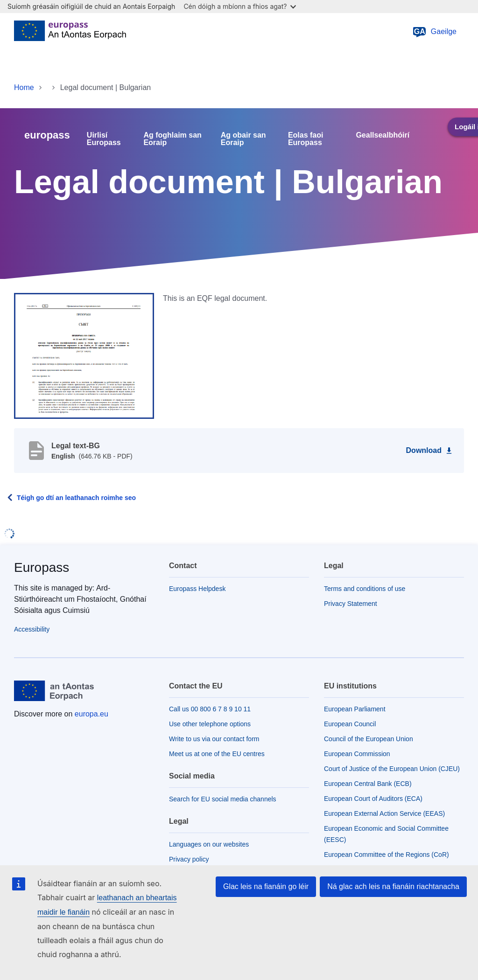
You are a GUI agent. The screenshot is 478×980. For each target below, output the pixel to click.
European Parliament (355, 709)
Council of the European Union (369, 739)
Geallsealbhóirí (383, 135)
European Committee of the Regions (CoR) (387, 855)
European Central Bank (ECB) (368, 784)
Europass (42, 567)
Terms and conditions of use (365, 589)
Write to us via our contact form (214, 739)
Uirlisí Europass (104, 139)
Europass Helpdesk (197, 589)
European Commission (357, 754)
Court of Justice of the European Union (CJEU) (392, 769)
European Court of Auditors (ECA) (373, 799)
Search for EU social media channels (223, 799)
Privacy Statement (351, 604)
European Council (350, 724)
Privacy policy (189, 859)
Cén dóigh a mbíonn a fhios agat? (240, 6)
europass (47, 135)
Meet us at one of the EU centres (217, 754)
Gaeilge (434, 32)
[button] (84, 355)
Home (24, 87)
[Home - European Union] (70, 32)
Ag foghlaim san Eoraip (172, 139)
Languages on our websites (209, 844)
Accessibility (32, 629)
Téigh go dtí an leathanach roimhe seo (76, 498)
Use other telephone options (210, 724)
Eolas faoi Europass (306, 139)
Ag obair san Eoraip (243, 139)
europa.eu (91, 714)
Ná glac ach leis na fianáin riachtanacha (393, 886)
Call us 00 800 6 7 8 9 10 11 (210, 709)
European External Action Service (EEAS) (384, 813)
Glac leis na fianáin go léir (266, 886)
